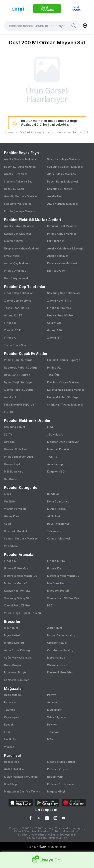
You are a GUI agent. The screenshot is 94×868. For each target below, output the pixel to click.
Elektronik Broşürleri (60, 672)
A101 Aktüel (55, 628)
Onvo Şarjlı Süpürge (17, 375)
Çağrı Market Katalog (18, 658)
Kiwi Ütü (9, 412)
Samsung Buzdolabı (60, 189)
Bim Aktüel (11, 628)
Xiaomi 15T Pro (14, 330)
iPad (50, 427)
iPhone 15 (10, 323)
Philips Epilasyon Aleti (18, 457)
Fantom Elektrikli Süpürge (64, 360)
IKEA (50, 739)
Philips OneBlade (15, 271)
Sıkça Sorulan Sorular (61, 762)
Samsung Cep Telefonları (63, 293)
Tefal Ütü (53, 375)
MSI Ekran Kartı (14, 472)
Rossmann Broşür (15, 672)
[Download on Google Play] (47, 803)
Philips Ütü (54, 368)
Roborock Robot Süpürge (21, 368)
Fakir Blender (56, 241)
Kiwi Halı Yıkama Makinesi (64, 382)
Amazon (52, 702)
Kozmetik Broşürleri (17, 680)
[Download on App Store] (21, 803)
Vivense (9, 747)
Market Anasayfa (32, 132)
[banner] (18, 9)
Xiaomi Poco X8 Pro (17, 605)
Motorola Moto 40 (16, 583)
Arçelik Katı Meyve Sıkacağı (65, 248)
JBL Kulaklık (55, 435)
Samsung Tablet (14, 427)
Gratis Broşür (13, 665)
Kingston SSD (56, 472)
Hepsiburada (12, 695)
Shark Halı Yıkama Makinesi (65, 405)
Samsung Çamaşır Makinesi (65, 167)
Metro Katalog (56, 658)
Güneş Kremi (12, 516)
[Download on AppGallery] (74, 803)
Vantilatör (10, 501)
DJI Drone (10, 479)
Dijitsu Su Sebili (14, 189)
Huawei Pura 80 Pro (60, 315)
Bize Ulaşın (11, 784)
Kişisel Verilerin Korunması (21, 777)
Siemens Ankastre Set (18, 182)
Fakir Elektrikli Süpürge (19, 405)
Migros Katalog (14, 643)
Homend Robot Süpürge (63, 397)
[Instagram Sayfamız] (55, 818)
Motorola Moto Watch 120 (21, 576)
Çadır (8, 524)
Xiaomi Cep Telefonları (19, 301)
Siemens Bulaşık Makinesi (64, 159)
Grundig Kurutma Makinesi (21, 196)
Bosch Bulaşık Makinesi (63, 182)
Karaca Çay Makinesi (17, 234)
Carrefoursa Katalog (60, 650)
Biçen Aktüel (12, 635)
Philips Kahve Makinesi (62, 234)
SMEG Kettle (12, 256)
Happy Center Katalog (61, 635)
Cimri (9, 132)
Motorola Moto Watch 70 (63, 576)
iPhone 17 (10, 561)
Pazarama (10, 702)
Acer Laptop (55, 464)
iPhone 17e (54, 568)
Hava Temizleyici (58, 524)
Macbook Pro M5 (58, 591)
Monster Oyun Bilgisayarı (63, 442)
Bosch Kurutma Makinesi (20, 167)
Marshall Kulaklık (58, 449)
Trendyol (53, 732)
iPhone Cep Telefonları (19, 293)
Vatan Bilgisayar (57, 717)
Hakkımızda (12, 762)
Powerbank (11, 546)
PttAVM (52, 695)
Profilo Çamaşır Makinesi (20, 211)
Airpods (9, 442)
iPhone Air (11, 338)
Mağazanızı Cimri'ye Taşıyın (22, 791)
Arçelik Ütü (11, 397)
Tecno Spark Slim (15, 345)
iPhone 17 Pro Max (16, 568)
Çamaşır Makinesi (59, 538)
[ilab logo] (43, 847)
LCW (7, 732)
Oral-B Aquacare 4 (16, 278)
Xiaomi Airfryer (14, 241)
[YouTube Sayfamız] (64, 818)
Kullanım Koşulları (59, 769)
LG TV (8, 435)
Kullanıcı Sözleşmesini (62, 835)
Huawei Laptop (14, 464)
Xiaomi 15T (54, 338)
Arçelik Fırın (55, 196)
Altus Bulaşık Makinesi (62, 174)
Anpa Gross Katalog (17, 650)
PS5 (50, 605)
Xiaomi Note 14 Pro (59, 301)
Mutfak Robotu (57, 509)
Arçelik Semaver (58, 256)
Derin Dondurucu (58, 501)
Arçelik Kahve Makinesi (19, 226)
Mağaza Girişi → (58, 791)
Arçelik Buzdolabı (16, 174)
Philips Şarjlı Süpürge (18, 360)
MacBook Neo (56, 583)
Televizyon (54, 531)
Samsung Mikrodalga (18, 204)
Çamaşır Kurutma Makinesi (21, 538)
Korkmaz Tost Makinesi (62, 226)
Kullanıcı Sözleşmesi (60, 784)
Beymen (52, 725)
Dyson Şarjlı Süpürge (18, 382)
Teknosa (10, 710)
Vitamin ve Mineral (16, 509)
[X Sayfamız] (39, 818)
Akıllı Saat (54, 516)
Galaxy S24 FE (13, 315)
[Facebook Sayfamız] (30, 818)
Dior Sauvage (56, 271)
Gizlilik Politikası (15, 769)
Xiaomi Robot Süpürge (19, 390)
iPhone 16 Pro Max (59, 308)
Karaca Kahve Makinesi (62, 263)
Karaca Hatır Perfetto (17, 591)
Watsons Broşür (57, 665)
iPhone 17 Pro (56, 561)
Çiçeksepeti (12, 717)
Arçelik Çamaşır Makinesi (20, 159)
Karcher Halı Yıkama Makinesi (66, 390)
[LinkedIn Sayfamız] (47, 818)
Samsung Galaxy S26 (18, 598)
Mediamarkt (55, 710)
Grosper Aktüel (57, 643)
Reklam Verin (55, 777)
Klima (8, 494)
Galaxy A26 (55, 330)
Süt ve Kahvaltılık (64, 132)
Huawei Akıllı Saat (16, 449)
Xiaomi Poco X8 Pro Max (63, 598)
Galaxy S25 (54, 323)
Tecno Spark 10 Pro (17, 308)
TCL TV (52, 457)
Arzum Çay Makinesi (17, 263)
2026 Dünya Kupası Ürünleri (22, 613)
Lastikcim (10, 739)
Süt (86, 132)
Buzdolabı (54, 494)
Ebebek (9, 725)
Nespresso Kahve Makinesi (22, 248)
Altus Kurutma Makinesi (62, 204)
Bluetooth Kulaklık (16, 531)
